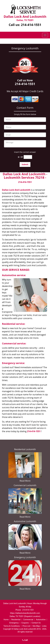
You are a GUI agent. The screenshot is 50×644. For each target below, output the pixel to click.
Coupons (25, 623)
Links (44, 626)
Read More (25, 481)
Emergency (14, 623)
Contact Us (36, 623)
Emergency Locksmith (25, 557)
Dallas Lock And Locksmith (16, 190)
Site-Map (36, 626)
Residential (16, 620)
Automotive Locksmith (25, 521)
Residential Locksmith (25, 449)
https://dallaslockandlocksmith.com (25, 613)
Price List (26, 626)
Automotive (41, 620)
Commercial (28, 620)
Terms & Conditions (12, 626)
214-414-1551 (31, 25)
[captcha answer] (28, 157)
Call (25, 640)
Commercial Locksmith (25, 485)
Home (6, 620)
